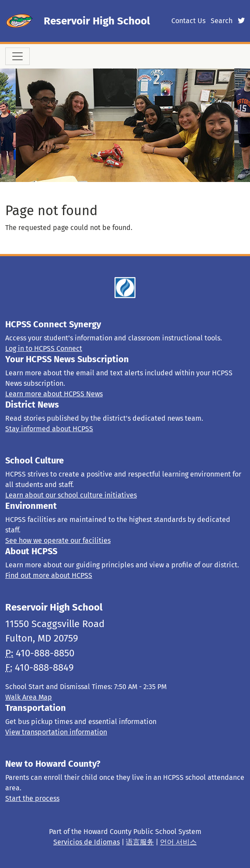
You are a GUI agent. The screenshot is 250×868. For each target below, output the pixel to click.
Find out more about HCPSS (49, 575)
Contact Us (188, 21)
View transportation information (56, 732)
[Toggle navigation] (17, 56)
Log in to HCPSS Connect (44, 348)
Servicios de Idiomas (87, 842)
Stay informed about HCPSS (49, 429)
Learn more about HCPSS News (54, 394)
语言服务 (140, 842)
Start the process (32, 798)
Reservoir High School (97, 21)
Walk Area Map (29, 697)
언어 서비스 (178, 842)
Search (222, 21)
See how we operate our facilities (58, 540)
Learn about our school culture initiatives (71, 495)
